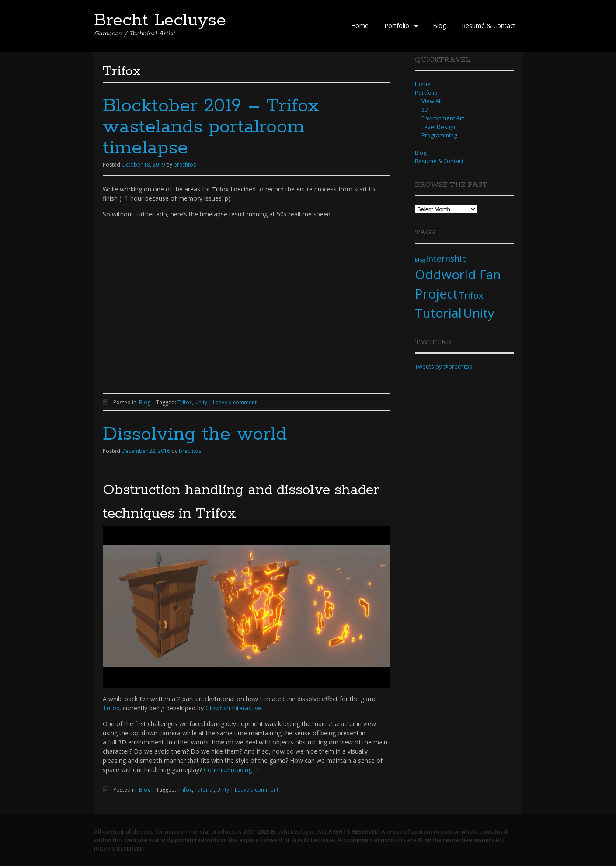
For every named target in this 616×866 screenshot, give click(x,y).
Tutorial (204, 790)
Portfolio (397, 26)
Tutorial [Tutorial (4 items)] (438, 313)
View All (432, 101)
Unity (201, 402)
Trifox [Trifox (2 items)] (471, 296)
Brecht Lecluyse (160, 21)
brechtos (185, 165)
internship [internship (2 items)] (446, 259)
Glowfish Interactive (233, 708)
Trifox (185, 402)
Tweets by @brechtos (444, 366)
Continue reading (232, 770)
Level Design (438, 127)
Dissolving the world (195, 435)
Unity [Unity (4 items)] (479, 313)
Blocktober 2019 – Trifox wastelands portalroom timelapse (211, 127)
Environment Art (443, 118)
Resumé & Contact (489, 26)
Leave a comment (235, 402)
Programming (439, 135)
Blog (439, 26)
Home (360, 26)
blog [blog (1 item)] (420, 260)
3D (425, 110)
